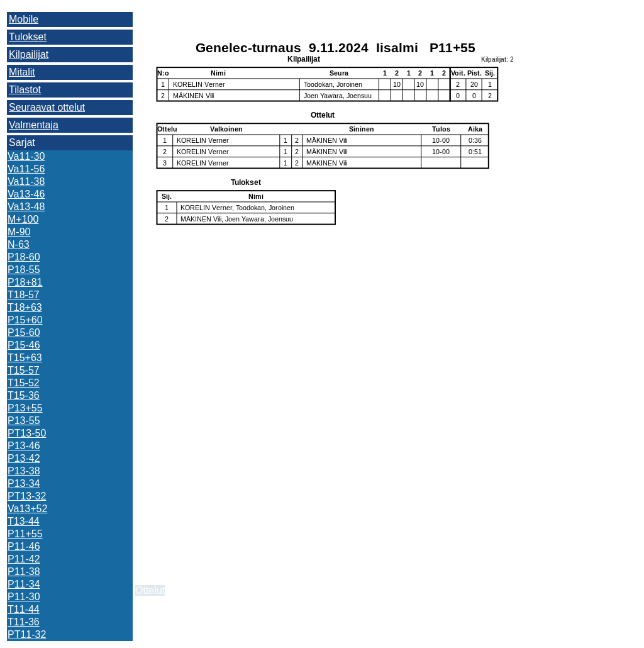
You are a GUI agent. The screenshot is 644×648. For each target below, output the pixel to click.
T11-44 (24, 609)
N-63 (19, 244)
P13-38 (24, 471)
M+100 (23, 219)
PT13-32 (27, 496)
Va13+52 (27, 509)
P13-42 (24, 458)
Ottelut (150, 590)
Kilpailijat (29, 54)
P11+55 (25, 534)
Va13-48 (26, 207)
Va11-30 (26, 156)
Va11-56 (26, 169)
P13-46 (24, 446)
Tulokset (28, 37)
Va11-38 (26, 182)
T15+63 (25, 358)
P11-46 (24, 546)
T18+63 (25, 307)
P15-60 (24, 332)
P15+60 (25, 320)
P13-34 (24, 483)
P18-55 (24, 270)
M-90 (19, 232)
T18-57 (24, 295)
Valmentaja (34, 125)
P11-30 (24, 597)
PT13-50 (27, 433)
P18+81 (25, 282)
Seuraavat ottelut (47, 107)
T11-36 (24, 622)
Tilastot (25, 90)
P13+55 (25, 408)
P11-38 (24, 572)
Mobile (24, 19)
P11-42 (24, 559)
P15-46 (24, 345)
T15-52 (24, 383)
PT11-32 (27, 634)
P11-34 (24, 584)
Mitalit (22, 72)
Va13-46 (26, 194)
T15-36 (24, 395)
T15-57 (24, 370)
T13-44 (24, 521)
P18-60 (24, 257)
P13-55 (24, 421)
